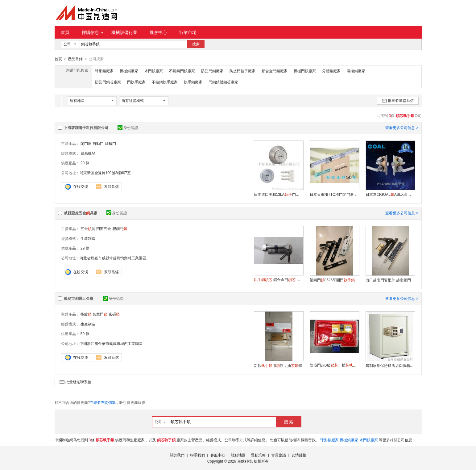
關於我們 (177, 455)
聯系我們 (197, 455)
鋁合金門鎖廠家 (275, 71)
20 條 (85, 163)
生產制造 (88, 238)
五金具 (88, 229)
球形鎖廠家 (104, 71)
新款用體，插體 (278, 365)
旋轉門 (110, 143)
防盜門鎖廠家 (212, 71)
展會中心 (158, 32)
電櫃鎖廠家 (356, 71)
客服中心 (218, 455)
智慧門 (100, 314)
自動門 (98, 143)
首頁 (65, 32)
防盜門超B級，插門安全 (334, 365)
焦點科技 (245, 461)
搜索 (196, 44)
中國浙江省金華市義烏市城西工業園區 (111, 343)
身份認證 (128, 128)
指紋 (86, 314)
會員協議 (279, 455)
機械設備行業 (124, 32)
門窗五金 (104, 229)
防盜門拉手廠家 (242, 71)
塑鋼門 (120, 229)
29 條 (85, 248)
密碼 (114, 314)
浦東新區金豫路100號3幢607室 (105, 173)
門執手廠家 (136, 82)
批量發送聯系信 (398, 100)
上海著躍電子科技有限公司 (86, 128)
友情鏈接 (299, 455)
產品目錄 (75, 59)
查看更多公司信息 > (402, 128)
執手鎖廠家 (193, 82)
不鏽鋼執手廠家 (165, 82)
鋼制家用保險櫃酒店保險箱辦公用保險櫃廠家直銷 (390, 365)
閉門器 (86, 143)
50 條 (85, 334)
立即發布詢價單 (103, 402)
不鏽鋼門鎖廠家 (182, 71)
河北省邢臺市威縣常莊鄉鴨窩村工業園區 (113, 258)
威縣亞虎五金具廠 (81, 213)
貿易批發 (88, 153)
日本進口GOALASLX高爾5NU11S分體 (390, 194)
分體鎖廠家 (331, 71)
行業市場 (188, 32)
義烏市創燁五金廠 (79, 298)
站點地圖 (238, 455)
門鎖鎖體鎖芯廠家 (223, 82)
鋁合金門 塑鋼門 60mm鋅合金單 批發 (279, 279)
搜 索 (289, 422)
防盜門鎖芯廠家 (108, 82)
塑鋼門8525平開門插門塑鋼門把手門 (334, 280)
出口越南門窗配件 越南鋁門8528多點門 (390, 280)
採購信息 (93, 32)
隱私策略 (258, 455)
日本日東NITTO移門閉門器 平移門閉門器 (334, 194)
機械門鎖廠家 (305, 71)
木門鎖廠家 (154, 71)
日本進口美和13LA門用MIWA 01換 (279, 194)
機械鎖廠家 (129, 71)
